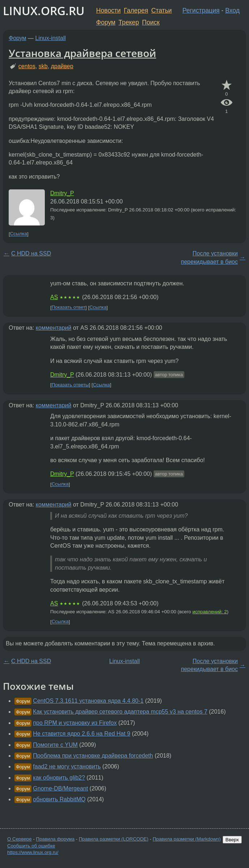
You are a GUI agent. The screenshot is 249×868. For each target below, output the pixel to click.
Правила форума (55, 839)
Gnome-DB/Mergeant (60, 788)
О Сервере (20, 839)
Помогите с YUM (55, 745)
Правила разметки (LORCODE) (114, 839)
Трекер (129, 22)
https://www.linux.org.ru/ (33, 852)
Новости (108, 10)
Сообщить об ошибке (31, 846)
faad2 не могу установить (67, 766)
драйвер (62, 66)
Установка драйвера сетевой (82, 53)
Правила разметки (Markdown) (186, 839)
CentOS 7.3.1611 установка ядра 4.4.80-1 (88, 701)
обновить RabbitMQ (59, 799)
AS (54, 297)
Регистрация (201, 10)
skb (43, 66)
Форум (106, 22)
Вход (232, 10)
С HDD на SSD (31, 253)
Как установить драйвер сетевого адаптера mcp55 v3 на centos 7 (120, 712)
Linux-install (51, 38)
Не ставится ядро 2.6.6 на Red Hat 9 (81, 734)
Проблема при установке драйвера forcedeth (93, 756)
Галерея (136, 10)
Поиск (151, 22)
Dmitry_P (62, 193)
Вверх (232, 840)
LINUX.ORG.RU (44, 11)
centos (27, 66)
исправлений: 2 (209, 612)
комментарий (54, 328)
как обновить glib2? (59, 778)
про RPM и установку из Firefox (75, 723)
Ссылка (19, 234)
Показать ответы (70, 385)
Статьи (161, 10)
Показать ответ (69, 308)
